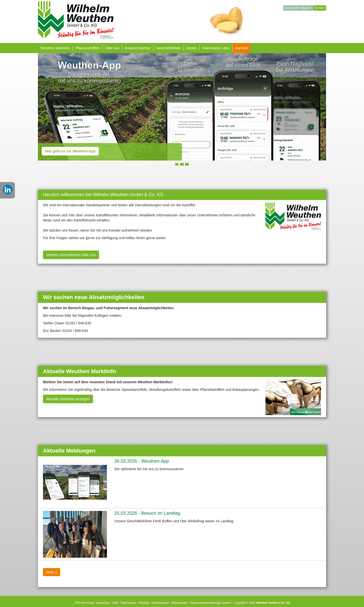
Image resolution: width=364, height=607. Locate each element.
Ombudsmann (160, 603)
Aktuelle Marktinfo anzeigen (68, 399)
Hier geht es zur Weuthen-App (70, 151)
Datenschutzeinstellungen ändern (211, 603)
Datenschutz (129, 603)
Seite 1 (52, 572)
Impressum (103, 603)
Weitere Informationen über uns (71, 255)
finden (320, 8)
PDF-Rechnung (84, 603)
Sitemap (144, 603)
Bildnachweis (179, 603)
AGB (115, 603)
